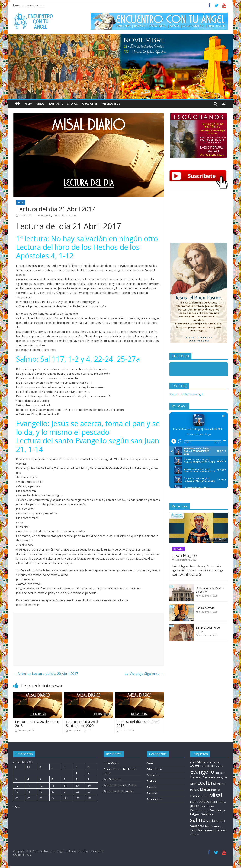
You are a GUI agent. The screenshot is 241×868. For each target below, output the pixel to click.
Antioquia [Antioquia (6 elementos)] (215, 762)
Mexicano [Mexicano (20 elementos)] (196, 796)
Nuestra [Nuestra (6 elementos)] (194, 802)
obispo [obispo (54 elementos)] (204, 801)
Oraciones (90, 104)
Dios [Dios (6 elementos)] (202, 766)
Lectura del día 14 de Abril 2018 (138, 724)
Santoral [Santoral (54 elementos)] (197, 826)
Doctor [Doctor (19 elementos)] (209, 766)
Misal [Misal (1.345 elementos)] (216, 795)
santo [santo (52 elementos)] (220, 821)
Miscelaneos (111, 104)
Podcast (152, 781)
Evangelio (46, 215)
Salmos (72, 104)
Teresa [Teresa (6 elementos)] (224, 831)
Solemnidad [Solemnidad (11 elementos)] (214, 830)
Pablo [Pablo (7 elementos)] (223, 802)
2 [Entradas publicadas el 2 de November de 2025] (88, 773)
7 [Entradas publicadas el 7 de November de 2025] (64, 779)
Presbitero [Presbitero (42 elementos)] (198, 810)
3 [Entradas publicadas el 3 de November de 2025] (16, 779)
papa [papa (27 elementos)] (194, 806)
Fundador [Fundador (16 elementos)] (196, 777)
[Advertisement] (88, 639)
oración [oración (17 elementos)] (215, 802)
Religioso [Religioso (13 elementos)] (195, 814)
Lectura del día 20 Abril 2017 (46, 674)
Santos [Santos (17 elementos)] (209, 826)
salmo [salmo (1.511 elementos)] (198, 820)
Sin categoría (155, 799)
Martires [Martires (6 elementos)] (215, 790)
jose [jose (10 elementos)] (225, 777)
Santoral (56, 104)
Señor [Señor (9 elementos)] (193, 830)
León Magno (185, 555)
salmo (72, 215)
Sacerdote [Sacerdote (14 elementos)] (207, 814)
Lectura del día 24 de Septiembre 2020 (83, 724)
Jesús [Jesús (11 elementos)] (219, 777)
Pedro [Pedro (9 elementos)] (210, 806)
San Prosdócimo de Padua (120, 785)
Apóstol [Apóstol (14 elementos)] (194, 766)
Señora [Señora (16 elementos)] (202, 830)
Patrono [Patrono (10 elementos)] (202, 806)
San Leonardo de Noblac (119, 791)
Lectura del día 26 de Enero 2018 (37, 724)
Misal (40, 104)
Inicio (28, 104)
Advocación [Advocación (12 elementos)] (203, 762)
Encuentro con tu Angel (192, 370)
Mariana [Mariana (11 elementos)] (195, 790)
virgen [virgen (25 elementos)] (195, 834)
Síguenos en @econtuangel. (186, 394)
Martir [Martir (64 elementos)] (205, 789)
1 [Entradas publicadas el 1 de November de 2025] (76, 773)
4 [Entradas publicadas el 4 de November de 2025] (28, 779)
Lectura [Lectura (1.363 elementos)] (206, 783)
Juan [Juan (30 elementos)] (193, 784)
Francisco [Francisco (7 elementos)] (220, 773)
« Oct (16, 807)
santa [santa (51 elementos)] (211, 821)
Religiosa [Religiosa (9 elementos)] (220, 810)
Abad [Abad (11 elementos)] (193, 762)
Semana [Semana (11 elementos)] (218, 827)
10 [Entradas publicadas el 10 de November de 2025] (17, 786)
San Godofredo (205, 608)
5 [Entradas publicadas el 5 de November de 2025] (40, 779)
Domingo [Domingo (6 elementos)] (218, 766)
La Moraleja (144, 674)
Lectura (57, 215)
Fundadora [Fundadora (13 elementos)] (209, 777)
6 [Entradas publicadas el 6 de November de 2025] (52, 779)
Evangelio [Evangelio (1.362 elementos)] (202, 771)
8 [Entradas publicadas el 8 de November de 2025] (76, 779)
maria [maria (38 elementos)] (221, 784)
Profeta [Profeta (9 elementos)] (210, 810)
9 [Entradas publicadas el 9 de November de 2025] (88, 779)
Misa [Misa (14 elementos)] (206, 796)
